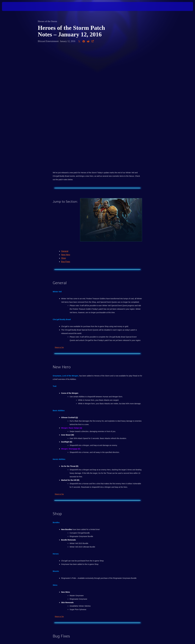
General (65, 134)
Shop (63, 141)
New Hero (66, 138)
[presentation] (11, 6)
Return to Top (59, 230)
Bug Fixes (66, 145)
